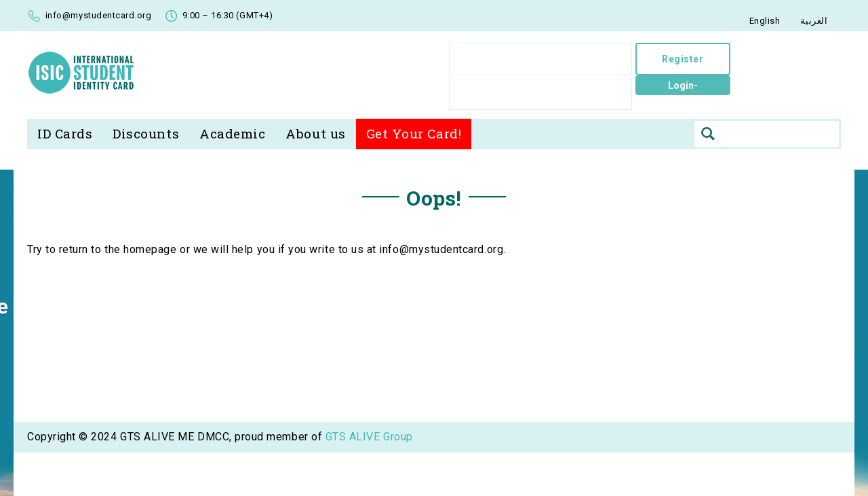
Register (684, 59)
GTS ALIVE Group (369, 485)
